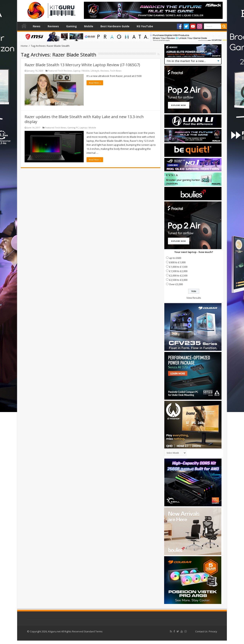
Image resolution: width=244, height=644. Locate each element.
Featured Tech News (56, 128)
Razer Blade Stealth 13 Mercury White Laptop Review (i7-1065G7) (82, 65)
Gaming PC (73, 128)
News (37, 26)
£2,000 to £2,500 (178, 275)
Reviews (53, 26)
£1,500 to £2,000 (178, 271)
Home (24, 26)
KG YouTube (145, 26)
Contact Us (201, 631)
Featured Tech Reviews (60, 71)
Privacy (213, 631)
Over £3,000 (176, 284)
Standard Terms (93, 631)
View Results (194, 298)
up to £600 (175, 258)
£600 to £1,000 (177, 262)
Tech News (116, 71)
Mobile (89, 26)
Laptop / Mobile (81, 71)
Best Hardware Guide (115, 26)
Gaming (71, 26)
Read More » (95, 83)
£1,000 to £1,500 (178, 267)
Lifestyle (95, 71)
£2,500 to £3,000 (178, 280)
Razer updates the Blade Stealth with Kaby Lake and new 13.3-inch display (84, 119)
